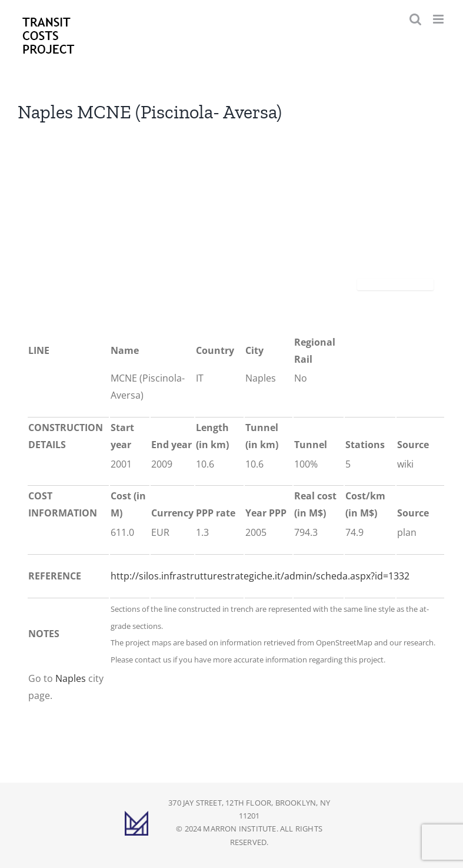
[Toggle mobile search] (415, 19)
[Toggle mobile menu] (439, 19)
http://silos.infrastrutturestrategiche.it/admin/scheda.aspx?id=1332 (260, 576)
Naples (71, 678)
